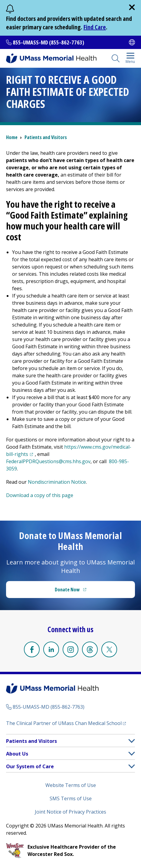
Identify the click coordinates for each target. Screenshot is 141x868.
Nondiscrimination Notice (57, 482)
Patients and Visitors (46, 137)
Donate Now (83, 591)
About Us (17, 754)
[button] (132, 741)
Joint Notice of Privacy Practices (70, 812)
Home (12, 137)
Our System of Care (30, 766)
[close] (132, 7)
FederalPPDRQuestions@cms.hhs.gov (48, 461)
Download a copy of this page (40, 495)
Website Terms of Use (71, 785)
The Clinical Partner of (66, 723)
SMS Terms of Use (71, 798)
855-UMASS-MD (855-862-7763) (48, 42)
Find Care (95, 27)
